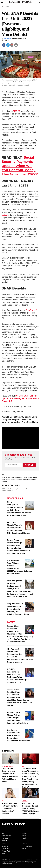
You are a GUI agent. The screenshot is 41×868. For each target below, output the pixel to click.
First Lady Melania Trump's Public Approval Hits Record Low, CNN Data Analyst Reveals (19, 528)
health (24, 838)
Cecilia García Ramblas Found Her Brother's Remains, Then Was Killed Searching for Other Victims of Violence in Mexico (19, 697)
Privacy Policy (6, 851)
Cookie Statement (7, 864)
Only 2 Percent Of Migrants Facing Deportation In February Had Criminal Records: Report (18, 609)
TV (23, 766)
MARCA (17, 111)
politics (25, 833)
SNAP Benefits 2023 (17, 477)
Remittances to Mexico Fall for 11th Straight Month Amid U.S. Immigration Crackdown (18, 718)
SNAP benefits (32, 310)
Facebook (28, 846)
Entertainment (7, 766)
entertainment (6, 836)
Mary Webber (8, 39)
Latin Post (20, 2)
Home (3, 7)
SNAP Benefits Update (30, 477)
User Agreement (17, 862)
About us (5, 846)
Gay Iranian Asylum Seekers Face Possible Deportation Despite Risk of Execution (19, 735)
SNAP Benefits (6, 477)
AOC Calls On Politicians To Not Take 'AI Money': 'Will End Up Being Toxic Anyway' (30, 809)
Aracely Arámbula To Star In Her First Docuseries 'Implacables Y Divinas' (10, 809)
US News (9, 7)
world (24, 836)
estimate (5, 215)
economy (5, 838)
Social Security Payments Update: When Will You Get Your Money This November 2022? (20, 166)
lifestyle (4, 840)
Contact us (5, 849)
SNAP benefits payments (9, 479)
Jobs (3, 853)
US (3, 833)
